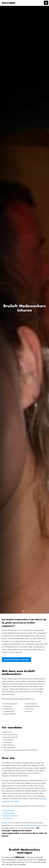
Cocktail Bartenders (9, 810)
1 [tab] (24, 611)
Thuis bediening (8, 818)
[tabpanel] (24, 310)
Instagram (38, 825)
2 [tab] (25, 611)
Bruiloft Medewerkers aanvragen (16, 660)
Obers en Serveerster (9, 813)
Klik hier (4, 823)
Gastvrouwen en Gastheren (11, 816)
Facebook (29, 825)
